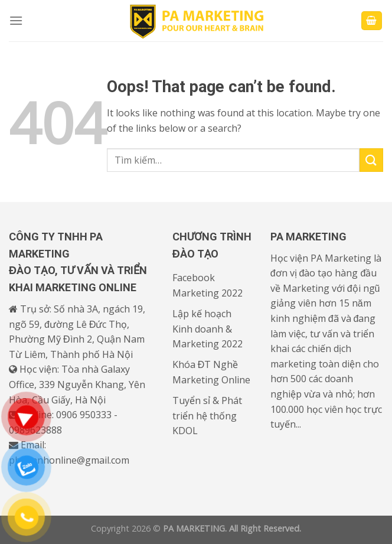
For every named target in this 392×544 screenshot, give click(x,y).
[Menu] (16, 20)
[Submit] (371, 160)
